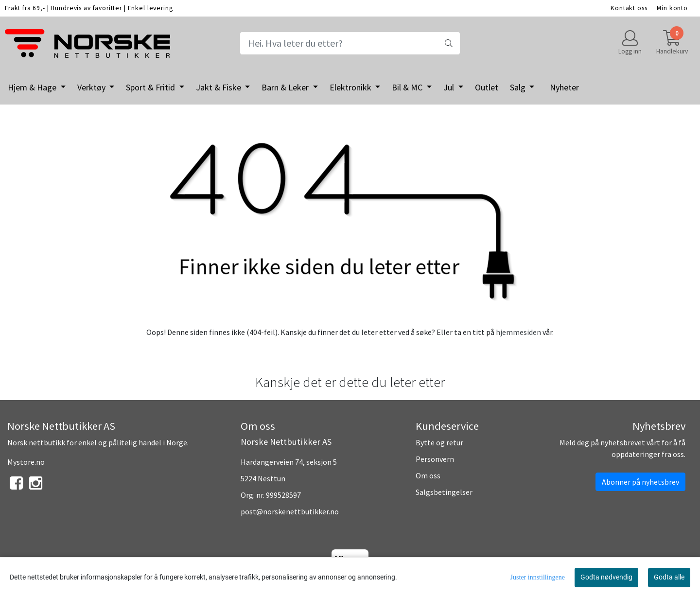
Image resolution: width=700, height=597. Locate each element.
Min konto (672, 8)
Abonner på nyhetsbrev (640, 482)
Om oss (428, 475)
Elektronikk (351, 87)
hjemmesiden (518, 332)
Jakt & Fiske (219, 87)
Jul (450, 87)
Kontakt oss (629, 8)
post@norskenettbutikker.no (290, 511)
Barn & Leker (286, 87)
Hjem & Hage (33, 87)
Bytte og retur (439, 442)
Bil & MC (408, 87)
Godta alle (669, 577)
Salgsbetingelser (444, 492)
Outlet (487, 87)
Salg (519, 87)
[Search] (350, 43)
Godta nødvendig (606, 577)
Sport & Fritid (151, 87)
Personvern (435, 459)
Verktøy (92, 87)
